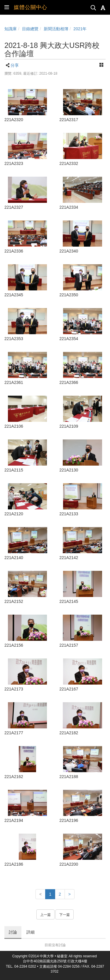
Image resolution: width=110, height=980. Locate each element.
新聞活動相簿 (56, 29)
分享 (15, 65)
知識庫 (11, 29)
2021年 (80, 29)
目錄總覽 (30, 29)
